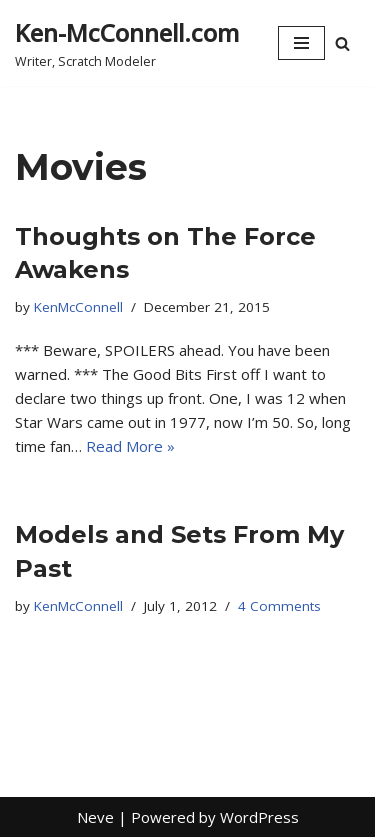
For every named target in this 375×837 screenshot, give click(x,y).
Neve (95, 817)
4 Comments (279, 606)
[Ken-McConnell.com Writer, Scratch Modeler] (127, 43)
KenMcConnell (78, 307)
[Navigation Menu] (301, 43)
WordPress (259, 817)
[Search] (342, 43)
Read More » (130, 446)
